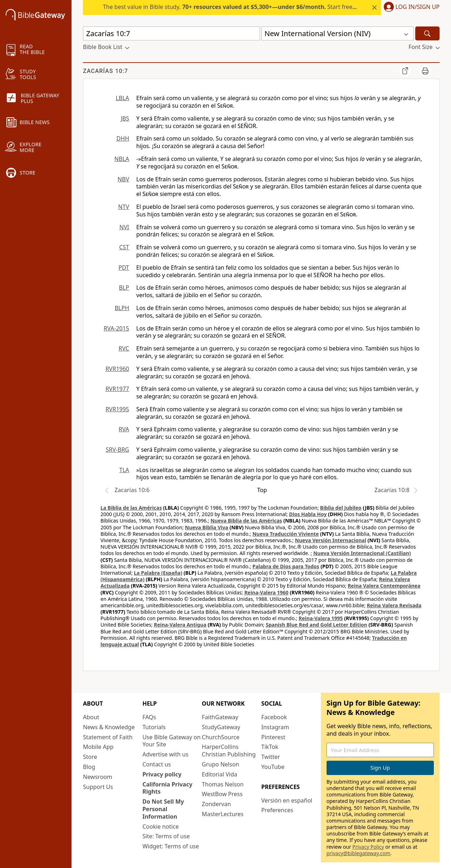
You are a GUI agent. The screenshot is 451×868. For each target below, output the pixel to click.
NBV (123, 179)
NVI (124, 227)
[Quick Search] (171, 33)
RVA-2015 (116, 328)
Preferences (277, 810)
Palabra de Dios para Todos (286, 566)
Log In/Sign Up (418, 7)
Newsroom (98, 777)
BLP (124, 288)
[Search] (427, 33)
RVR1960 (117, 369)
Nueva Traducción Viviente (286, 534)
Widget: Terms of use (171, 846)
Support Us (98, 787)
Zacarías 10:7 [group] (106, 71)
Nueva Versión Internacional (331, 540)
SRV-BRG (118, 450)
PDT (124, 268)
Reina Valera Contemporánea (384, 586)
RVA (124, 429)
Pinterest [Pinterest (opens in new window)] (273, 737)
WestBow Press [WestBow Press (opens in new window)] (222, 794)
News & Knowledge (109, 727)
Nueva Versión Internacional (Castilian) (362, 553)
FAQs (149, 717)
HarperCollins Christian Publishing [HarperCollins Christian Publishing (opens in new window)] (229, 751)
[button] (410, 8)
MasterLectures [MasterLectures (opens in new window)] (222, 814)
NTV (124, 207)
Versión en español (287, 800)
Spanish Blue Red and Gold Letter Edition (317, 625)
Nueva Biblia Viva (207, 527)
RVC (124, 348)
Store (90, 757)
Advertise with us (165, 754)
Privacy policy (162, 774)
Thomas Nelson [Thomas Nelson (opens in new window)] (223, 784)
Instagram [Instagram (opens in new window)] (275, 727)
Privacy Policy (368, 847)
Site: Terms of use (166, 836)
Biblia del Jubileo (341, 508)
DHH (123, 138)
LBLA (122, 98)
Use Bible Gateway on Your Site (171, 741)
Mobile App (98, 747)
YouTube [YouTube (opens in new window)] (273, 767)
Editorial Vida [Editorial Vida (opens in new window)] (219, 774)
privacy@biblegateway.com (358, 853)
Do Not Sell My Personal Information (163, 809)
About (91, 717)
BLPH (122, 308)
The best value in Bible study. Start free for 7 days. (242, 7)
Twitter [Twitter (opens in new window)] (271, 757)
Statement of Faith (108, 737)
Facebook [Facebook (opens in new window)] (274, 717)
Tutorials (154, 727)
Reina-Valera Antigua (180, 625)
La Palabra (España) (158, 573)
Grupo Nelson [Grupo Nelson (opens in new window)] (220, 764)
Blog (89, 767)
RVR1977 (117, 389)
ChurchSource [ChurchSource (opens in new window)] (220, 737)
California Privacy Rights (167, 788)
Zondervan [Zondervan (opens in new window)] (216, 804)
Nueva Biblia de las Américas (246, 521)
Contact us (157, 764)
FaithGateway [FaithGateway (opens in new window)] (220, 717)
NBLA (122, 159)
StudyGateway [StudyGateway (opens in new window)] (221, 727)
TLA (124, 470)
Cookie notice (161, 827)
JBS (125, 118)
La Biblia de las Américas (131, 508)
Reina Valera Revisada (394, 605)
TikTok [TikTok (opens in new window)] (270, 747)
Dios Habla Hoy (308, 514)
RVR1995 (117, 409)
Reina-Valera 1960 (266, 592)
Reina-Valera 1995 (321, 618)
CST (124, 247)
